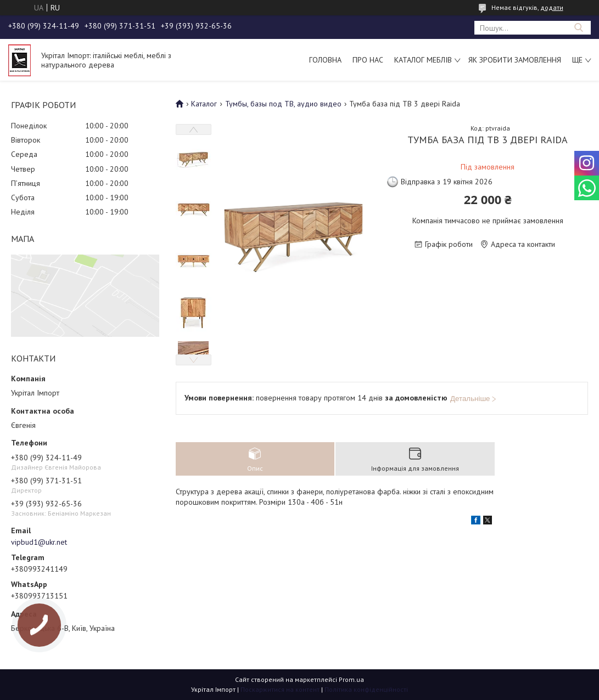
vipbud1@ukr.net (39, 542)
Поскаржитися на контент (280, 689)
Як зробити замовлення (515, 60)
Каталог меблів (423, 60)
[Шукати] (578, 28)
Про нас (368, 60)
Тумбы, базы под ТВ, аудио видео (283, 104)
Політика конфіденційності (366, 689)
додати (552, 7)
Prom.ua (351, 679)
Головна (325, 60)
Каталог (204, 104)
